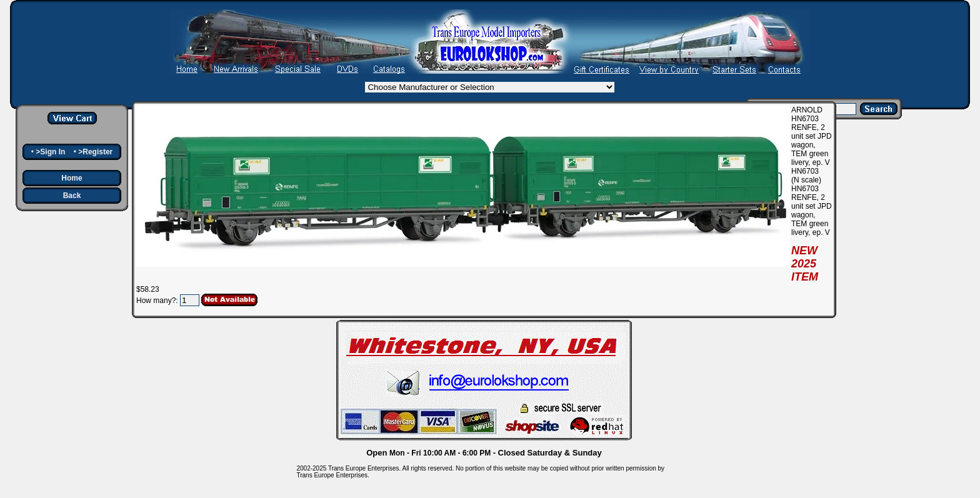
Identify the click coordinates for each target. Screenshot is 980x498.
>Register (95, 152)
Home (72, 178)
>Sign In (50, 152)
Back (72, 196)
